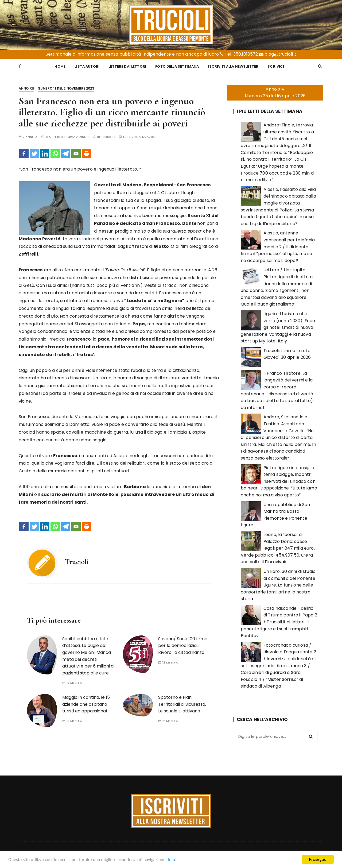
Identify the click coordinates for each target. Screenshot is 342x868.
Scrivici (276, 66)
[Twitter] (34, 154)
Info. (172, 860)
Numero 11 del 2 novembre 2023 (66, 88)
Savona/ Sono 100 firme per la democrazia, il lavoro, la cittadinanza (183, 646)
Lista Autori (87, 66)
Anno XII (26, 88)
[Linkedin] (45, 154)
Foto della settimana (177, 66)
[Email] (76, 154)
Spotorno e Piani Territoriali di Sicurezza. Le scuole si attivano (182, 704)
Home (60, 66)
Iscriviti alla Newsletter (233, 66)
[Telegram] (66, 154)
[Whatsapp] (55, 154)
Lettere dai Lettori (127, 66)
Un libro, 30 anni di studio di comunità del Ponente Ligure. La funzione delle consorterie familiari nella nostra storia (278, 585)
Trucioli (108, 137)
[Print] (86, 154)
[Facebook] (24, 154)
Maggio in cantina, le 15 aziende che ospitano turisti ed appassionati (86, 704)
